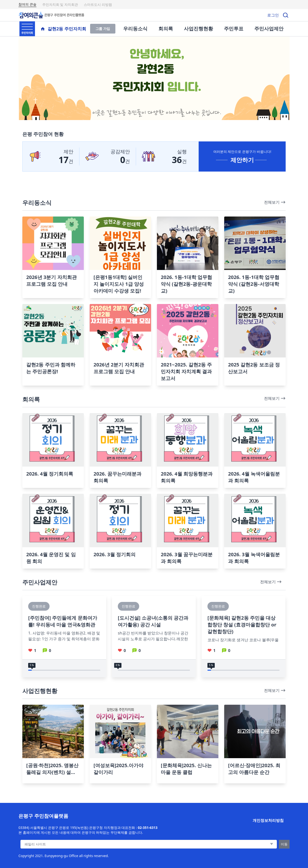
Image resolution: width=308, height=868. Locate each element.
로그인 (273, 15)
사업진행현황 (198, 29)
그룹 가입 (103, 29)
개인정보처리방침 (268, 820)
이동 (284, 844)
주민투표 (234, 29)
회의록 (166, 29)
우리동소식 (135, 29)
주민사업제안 (269, 29)
